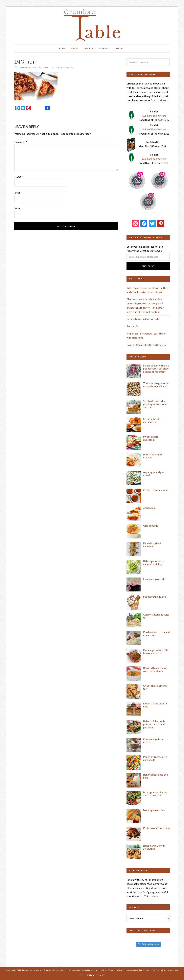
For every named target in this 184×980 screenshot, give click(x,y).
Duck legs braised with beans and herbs (156, 652)
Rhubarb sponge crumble (152, 456)
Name (18, 177)
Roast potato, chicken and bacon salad (155, 794)
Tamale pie (132, 326)
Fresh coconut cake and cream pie (156, 634)
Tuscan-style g (151, 383)
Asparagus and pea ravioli (154, 474)
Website (19, 208)
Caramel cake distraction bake (143, 319)
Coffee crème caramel (156, 490)
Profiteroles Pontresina (156, 828)
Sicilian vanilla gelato (155, 597)
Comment (21, 142)
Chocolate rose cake (155, 579)
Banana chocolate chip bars (156, 776)
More (163, 100)
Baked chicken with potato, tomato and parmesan (154, 724)
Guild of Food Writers (154, 116)
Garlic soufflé (151, 526)
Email (18, 192)
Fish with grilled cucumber (152, 545)
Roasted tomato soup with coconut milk (155, 669)
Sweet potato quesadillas (151, 438)
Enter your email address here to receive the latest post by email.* (148, 252)
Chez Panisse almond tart (155, 687)
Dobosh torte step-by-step (156, 705)
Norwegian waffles (154, 810)
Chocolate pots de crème (153, 741)
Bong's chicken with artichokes (154, 847)
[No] (180, 973)
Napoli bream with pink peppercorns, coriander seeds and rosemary (156, 369)
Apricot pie (149, 508)
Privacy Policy (97, 975)
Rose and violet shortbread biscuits (146, 345)
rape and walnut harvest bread (156, 385)
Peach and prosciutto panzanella (155, 758)
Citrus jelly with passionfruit (152, 420)
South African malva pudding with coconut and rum (155, 404)
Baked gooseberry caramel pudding (153, 563)
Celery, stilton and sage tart (156, 616)
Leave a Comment (64, 67)
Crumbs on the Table (92, 25)
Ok (81, 975)
